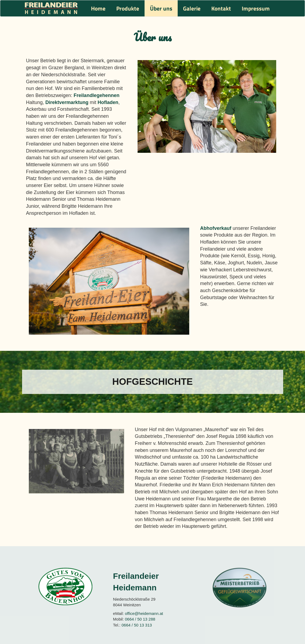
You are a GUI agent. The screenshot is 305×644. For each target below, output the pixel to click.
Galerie (192, 8)
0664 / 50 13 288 (140, 619)
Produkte (128, 8)
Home (98, 8)
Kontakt (221, 8)
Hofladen (108, 102)
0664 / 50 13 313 (137, 625)
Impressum (256, 8)
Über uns (161, 8)
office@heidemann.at (144, 613)
